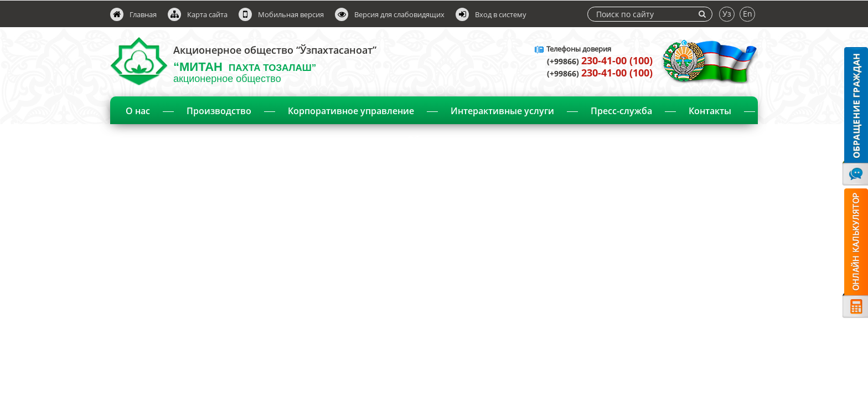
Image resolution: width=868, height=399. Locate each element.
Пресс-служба (621, 111)
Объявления (435, 140)
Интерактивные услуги (502, 111)
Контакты (710, 111)
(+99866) (600, 61)
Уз (727, 14)
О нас (138, 111)
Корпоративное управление (351, 111)
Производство (219, 111)
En (748, 14)
